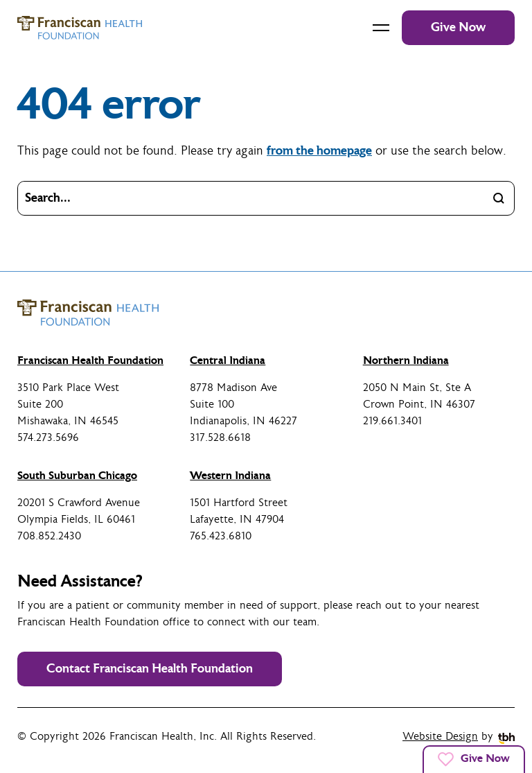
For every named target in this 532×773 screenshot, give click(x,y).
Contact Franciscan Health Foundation (150, 669)
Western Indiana (230, 476)
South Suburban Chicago (77, 476)
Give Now (458, 27)
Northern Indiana (406, 361)
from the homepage (319, 151)
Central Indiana (228, 361)
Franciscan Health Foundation (90, 361)
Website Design (440, 737)
